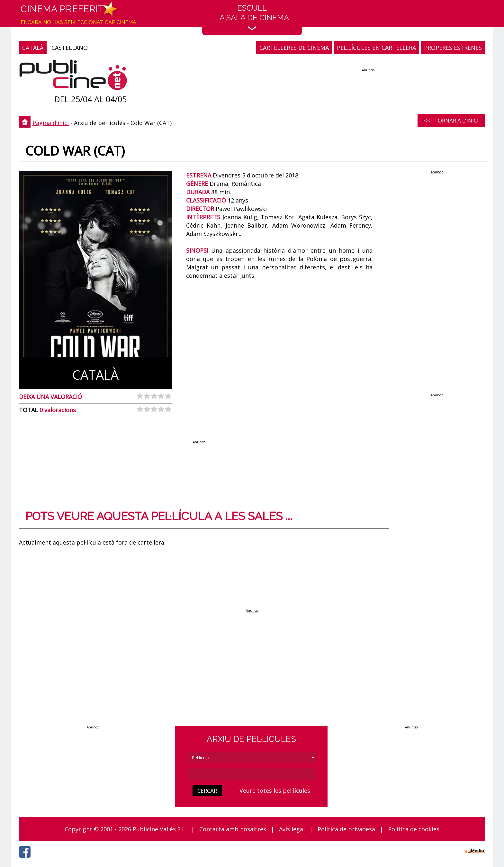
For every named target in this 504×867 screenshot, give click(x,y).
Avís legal (292, 829)
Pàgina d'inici (51, 123)
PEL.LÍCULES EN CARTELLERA (376, 48)
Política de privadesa (346, 829)
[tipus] (251, 758)
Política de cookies (414, 829)
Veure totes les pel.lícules (275, 790)
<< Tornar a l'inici (451, 120)
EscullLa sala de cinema (252, 17)
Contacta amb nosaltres (233, 829)
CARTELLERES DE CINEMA (294, 48)
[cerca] (251, 774)
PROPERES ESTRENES (453, 48)
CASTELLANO (70, 48)
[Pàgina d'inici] (73, 76)
